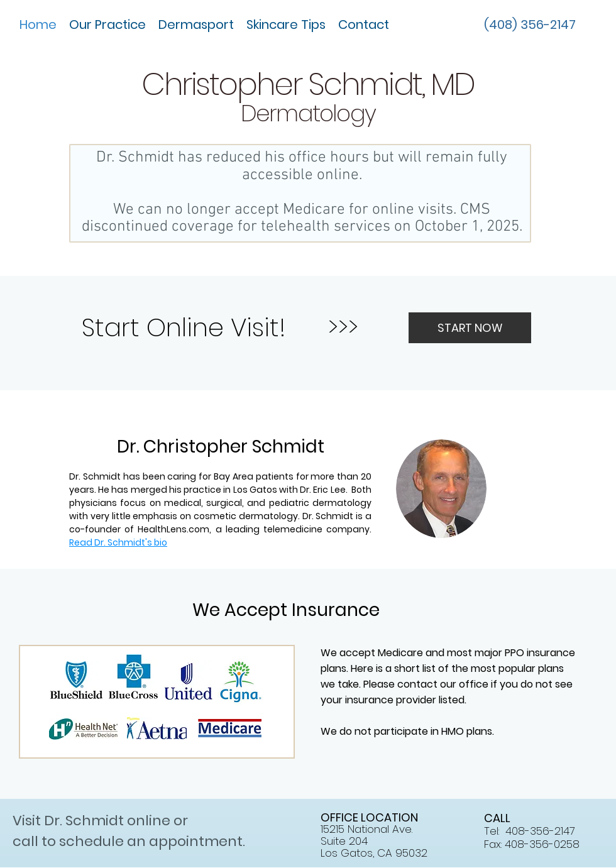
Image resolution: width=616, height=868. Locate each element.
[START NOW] (470, 328)
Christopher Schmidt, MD (308, 84)
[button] (107, 25)
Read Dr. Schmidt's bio (118, 542)
